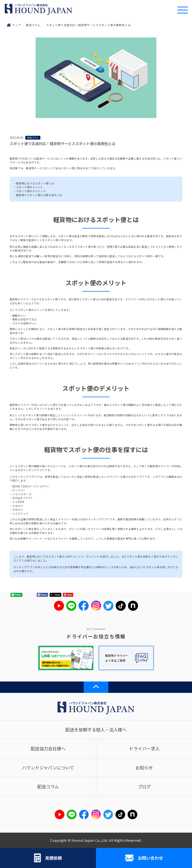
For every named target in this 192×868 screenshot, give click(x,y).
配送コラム (33, 25)
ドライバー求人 (144, 748)
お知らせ (144, 768)
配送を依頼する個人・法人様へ (96, 730)
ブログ (144, 786)
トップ (17, 25)
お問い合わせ (144, 858)
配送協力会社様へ (48, 748)
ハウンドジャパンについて (48, 768)
